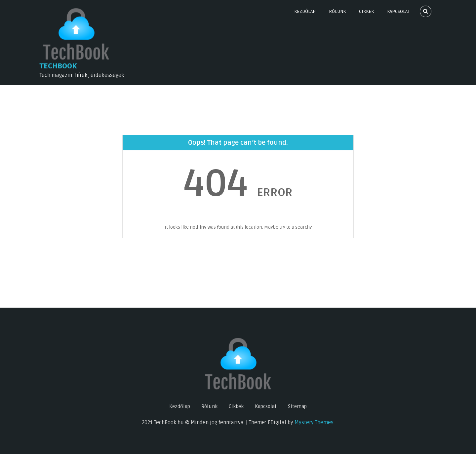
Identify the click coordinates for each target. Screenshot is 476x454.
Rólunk (337, 11)
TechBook (58, 66)
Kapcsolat (398, 11)
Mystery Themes (314, 423)
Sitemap (297, 406)
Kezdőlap (305, 11)
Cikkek (366, 11)
